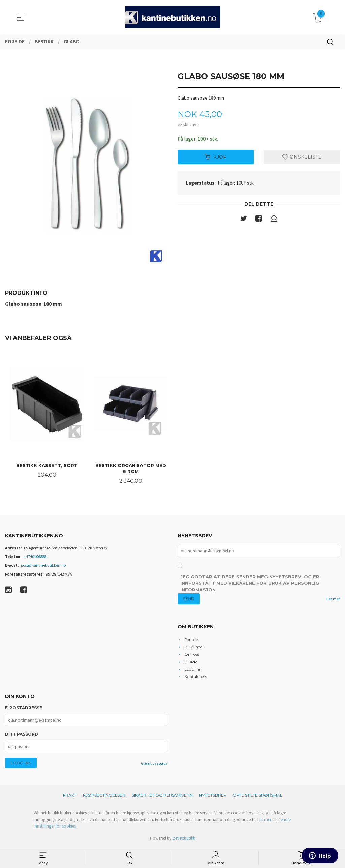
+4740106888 (35, 557)
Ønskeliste (302, 157)
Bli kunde (193, 648)
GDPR (191, 662)
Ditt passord (22, 735)
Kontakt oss (196, 677)
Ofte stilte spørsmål (258, 796)
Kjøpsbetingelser (104, 796)
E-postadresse (24, 709)
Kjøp (216, 157)
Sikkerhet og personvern (162, 796)
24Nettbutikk (184, 839)
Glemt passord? (154, 764)
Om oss (192, 655)
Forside (191, 640)
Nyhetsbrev (213, 796)
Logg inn (193, 670)
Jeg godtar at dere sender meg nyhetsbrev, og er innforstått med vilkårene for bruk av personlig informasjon (250, 584)
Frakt (70, 796)
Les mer (333, 600)
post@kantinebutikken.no (43, 566)
